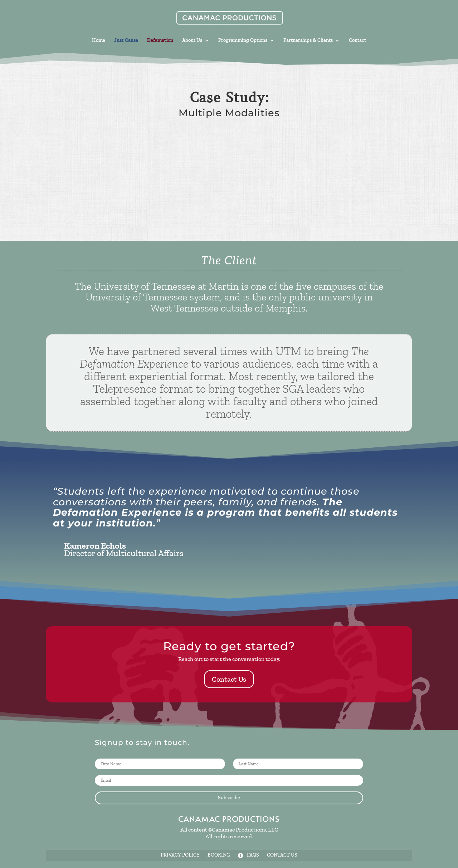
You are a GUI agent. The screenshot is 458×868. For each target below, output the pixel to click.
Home (99, 41)
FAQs (249, 855)
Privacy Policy (180, 855)
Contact (357, 41)
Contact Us (229, 679)
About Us (192, 41)
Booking (219, 855)
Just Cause (126, 41)
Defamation (160, 41)
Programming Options (243, 41)
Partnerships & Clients (308, 41)
